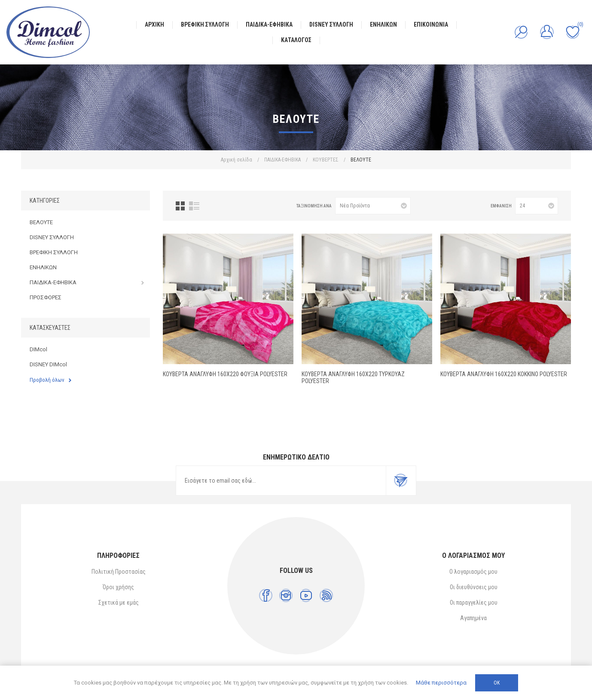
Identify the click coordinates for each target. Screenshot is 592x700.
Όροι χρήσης (118, 587)
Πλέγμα (180, 206)
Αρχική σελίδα (236, 160)
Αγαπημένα (473, 618)
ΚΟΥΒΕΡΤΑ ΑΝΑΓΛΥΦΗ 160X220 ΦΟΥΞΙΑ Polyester (225, 374)
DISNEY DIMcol (48, 364)
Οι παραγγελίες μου (474, 603)
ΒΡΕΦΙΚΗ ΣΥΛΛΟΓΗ (54, 252)
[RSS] (326, 595)
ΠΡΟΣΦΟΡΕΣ (46, 297)
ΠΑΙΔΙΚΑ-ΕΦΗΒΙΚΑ (53, 282)
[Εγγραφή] (281, 481)
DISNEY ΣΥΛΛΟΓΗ (52, 237)
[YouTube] (306, 595)
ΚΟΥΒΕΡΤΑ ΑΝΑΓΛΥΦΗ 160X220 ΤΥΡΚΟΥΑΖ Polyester (353, 377)
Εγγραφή (401, 481)
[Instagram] (286, 595)
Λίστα (194, 206)
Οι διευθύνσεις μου (474, 587)
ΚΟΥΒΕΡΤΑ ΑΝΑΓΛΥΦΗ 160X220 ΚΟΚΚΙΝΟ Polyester (504, 374)
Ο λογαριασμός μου (473, 572)
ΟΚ (497, 683)
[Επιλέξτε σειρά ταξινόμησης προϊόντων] (373, 206)
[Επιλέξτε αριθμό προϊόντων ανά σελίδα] (537, 206)
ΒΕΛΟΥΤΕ (41, 222)
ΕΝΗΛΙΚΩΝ (43, 267)
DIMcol (38, 349)
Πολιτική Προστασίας (119, 572)
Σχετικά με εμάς (119, 603)
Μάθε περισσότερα (441, 683)
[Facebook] (266, 595)
